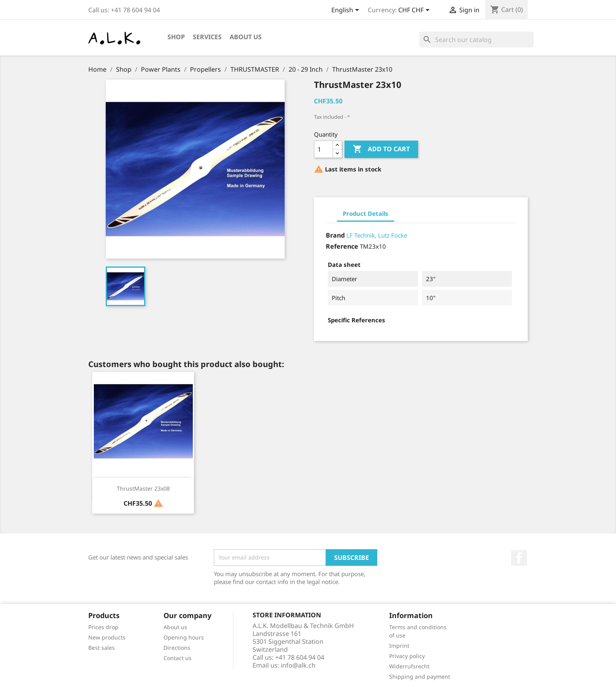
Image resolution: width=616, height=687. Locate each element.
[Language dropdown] (347, 11)
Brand (335, 235)
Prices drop (103, 627)
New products (107, 637)
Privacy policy (407, 656)
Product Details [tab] (366, 213)
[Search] (476, 40)
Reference (342, 246)
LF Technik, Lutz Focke (377, 235)
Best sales (102, 648)
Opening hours (184, 637)
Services (207, 37)
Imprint (399, 646)
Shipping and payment (420, 677)
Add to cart (381, 149)
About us (246, 37)
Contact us (178, 658)
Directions (177, 648)
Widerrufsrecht (409, 666)
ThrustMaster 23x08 (143, 488)
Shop (176, 37)
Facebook (519, 558)
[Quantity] (323, 149)
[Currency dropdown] (415, 11)
